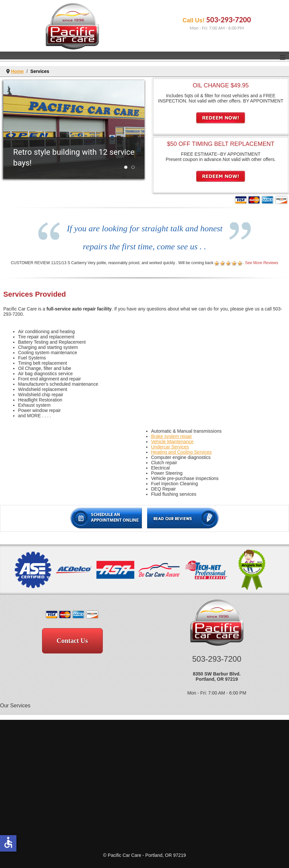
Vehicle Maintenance (172, 442)
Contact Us (72, 641)
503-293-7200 (229, 20)
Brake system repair (171, 436)
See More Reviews (262, 263)
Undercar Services (170, 447)
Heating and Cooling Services (181, 452)
